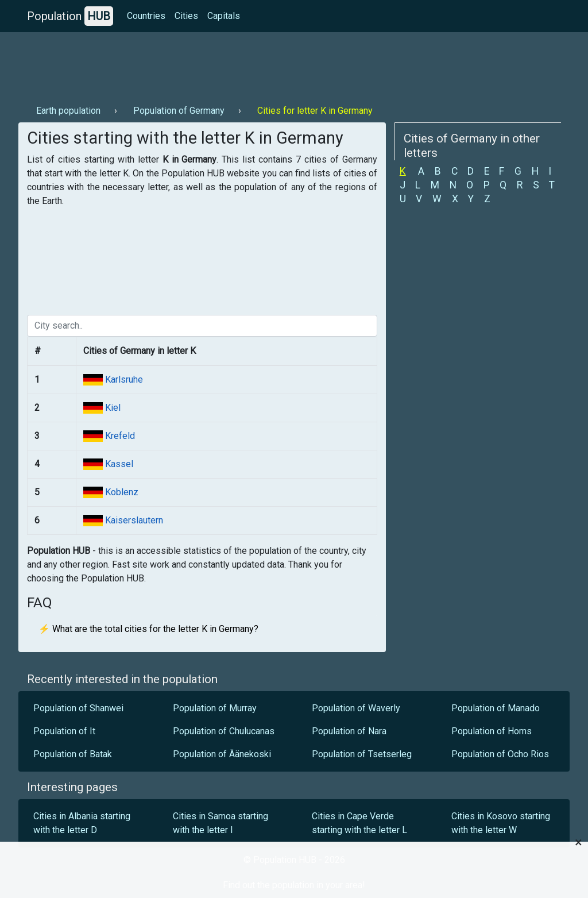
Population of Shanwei (78, 708)
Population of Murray (215, 708)
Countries (146, 16)
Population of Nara (349, 731)
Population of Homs (492, 731)
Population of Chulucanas (224, 731)
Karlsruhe (123, 379)
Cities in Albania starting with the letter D (82, 823)
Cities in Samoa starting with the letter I (220, 823)
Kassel (118, 464)
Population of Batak (73, 754)
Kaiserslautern (133, 520)
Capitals (224, 16)
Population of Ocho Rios (500, 754)
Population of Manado (496, 708)
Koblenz (121, 492)
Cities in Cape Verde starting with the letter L (359, 823)
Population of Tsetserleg (362, 754)
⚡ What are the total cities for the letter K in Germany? (148, 629)
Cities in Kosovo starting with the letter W (501, 823)
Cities (186, 16)
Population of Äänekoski (222, 754)
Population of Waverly (356, 708)
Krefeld (119, 436)
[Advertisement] (227, 64)
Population (70, 16)
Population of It (64, 731)
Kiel (112, 408)
